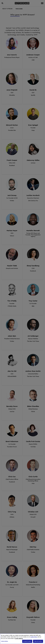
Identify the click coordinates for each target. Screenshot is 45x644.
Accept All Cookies (27, 641)
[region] (22, 639)
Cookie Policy (34, 637)
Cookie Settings (19, 639)
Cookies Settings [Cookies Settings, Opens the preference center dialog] (4, 641)
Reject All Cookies (38, 641)
